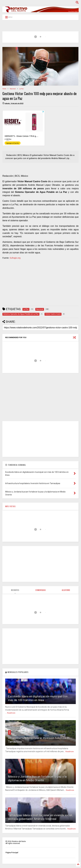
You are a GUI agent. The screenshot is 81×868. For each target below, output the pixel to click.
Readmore (11, 713)
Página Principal (12, 853)
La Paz (21, 89)
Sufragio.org (15, 258)
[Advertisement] (40, 284)
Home (4, 89)
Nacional (13, 89)
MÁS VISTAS (10, 506)
